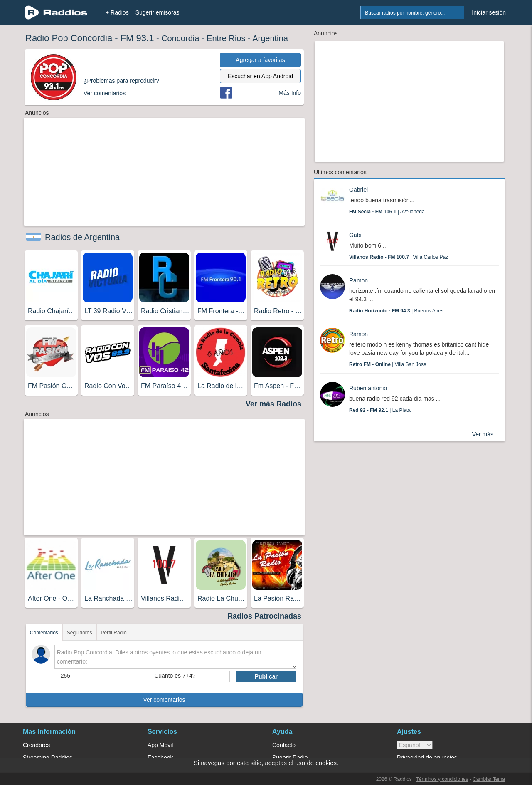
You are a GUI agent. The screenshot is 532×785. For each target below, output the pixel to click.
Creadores (36, 745)
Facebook (160, 758)
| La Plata (380, 410)
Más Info (290, 93)
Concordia (180, 38)
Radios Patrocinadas (264, 616)
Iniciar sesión (489, 12)
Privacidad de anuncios (427, 758)
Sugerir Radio (290, 758)
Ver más (483, 434)
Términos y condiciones (442, 779)
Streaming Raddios (48, 758)
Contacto (284, 745)
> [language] (415, 745)
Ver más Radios (273, 404)
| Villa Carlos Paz (399, 257)
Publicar (266, 676)
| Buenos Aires (396, 311)
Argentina (270, 38)
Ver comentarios (164, 700)
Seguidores (80, 633)
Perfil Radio (114, 633)
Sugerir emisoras (158, 12)
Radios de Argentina (82, 237)
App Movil (160, 745)
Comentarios (44, 633)
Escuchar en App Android (260, 76)
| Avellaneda (387, 212)
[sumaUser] (216, 676)
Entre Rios (226, 38)
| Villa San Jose (388, 364)
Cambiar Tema (489, 779)
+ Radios (117, 12)
